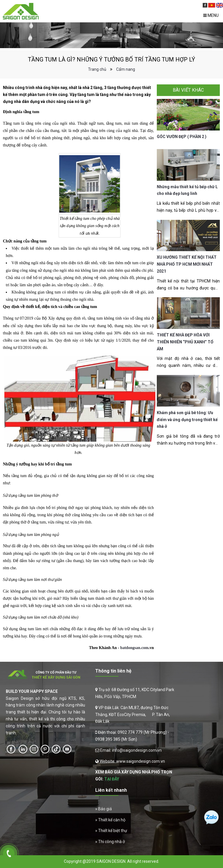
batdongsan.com (134, 648)
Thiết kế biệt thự (113, 831)
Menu (211, 15)
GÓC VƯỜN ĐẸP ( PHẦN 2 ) (182, 137)
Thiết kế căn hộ (112, 820)
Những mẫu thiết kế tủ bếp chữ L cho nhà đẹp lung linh (187, 190)
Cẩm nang (126, 69)
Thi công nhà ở (111, 842)
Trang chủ (97, 69)
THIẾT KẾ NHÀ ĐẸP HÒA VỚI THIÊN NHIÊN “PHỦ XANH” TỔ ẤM (185, 342)
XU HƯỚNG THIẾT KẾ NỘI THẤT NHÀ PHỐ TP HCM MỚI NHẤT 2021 (187, 264)
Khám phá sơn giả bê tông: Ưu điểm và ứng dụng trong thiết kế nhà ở (187, 420)
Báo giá (105, 809)
